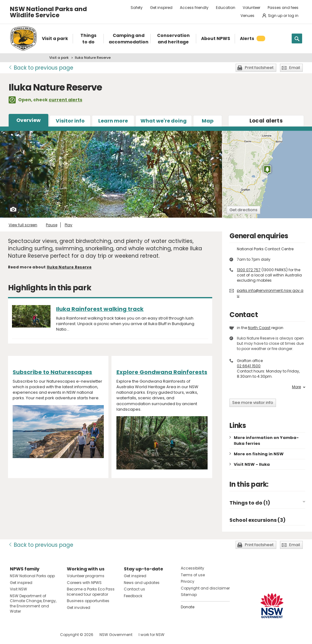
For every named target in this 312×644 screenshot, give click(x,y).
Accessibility (192, 568)
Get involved (79, 608)
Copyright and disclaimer (205, 588)
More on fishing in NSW (259, 454)
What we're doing (164, 121)
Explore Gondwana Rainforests (162, 372)
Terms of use (193, 575)
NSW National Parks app (32, 576)
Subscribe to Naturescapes (52, 372)
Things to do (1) (250, 503)
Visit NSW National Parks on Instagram (29, 635)
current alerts (65, 100)
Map (208, 121)
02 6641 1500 (249, 366)
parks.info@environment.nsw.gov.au (270, 293)
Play (69, 225)
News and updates (142, 583)
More (299, 387)
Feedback (133, 596)
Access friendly (194, 8)
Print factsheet (259, 68)
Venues (247, 16)
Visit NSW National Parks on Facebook (16, 635)
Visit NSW (18, 589)
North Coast (259, 328)
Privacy (188, 581)
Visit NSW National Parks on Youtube (42, 635)
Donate (188, 607)
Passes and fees (283, 8)
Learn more (113, 121)
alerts (266, 121)
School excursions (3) (257, 520)
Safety (137, 8)
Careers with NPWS (84, 583)
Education (226, 8)
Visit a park (59, 58)
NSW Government (116, 635)
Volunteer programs (86, 576)
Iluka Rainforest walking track (100, 309)
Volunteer (251, 8)
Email (295, 68)
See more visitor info (253, 402)
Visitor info (70, 121)
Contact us (134, 589)
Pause (52, 225)
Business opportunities (88, 601)
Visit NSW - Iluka (252, 464)
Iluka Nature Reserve (69, 267)
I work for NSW (152, 635)
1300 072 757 (249, 270)
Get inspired (161, 8)
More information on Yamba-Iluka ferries (266, 441)
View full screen (23, 225)
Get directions (243, 210)
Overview (28, 120)
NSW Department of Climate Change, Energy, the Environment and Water (33, 604)
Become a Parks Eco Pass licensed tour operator (91, 592)
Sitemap (189, 595)
